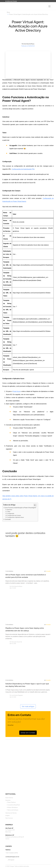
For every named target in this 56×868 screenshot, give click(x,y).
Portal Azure (17, 391)
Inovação (48, 571)
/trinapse (10, 860)
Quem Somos (9, 798)
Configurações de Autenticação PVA (23, 169)
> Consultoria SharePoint (13, 805)
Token (9, 512)
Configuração (11, 513)
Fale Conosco (9, 818)
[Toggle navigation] (49, 6)
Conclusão (8, 519)
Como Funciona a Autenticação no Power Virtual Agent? (20, 508)
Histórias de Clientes (11, 813)
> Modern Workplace (12, 807)
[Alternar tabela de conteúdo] (34, 505)
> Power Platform (11, 802)
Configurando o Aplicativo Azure (15, 517)
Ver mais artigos (28, 706)
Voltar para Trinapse (11, 1)
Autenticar (10, 510)
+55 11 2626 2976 (12, 853)
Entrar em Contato (28, 733)
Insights (8, 815)
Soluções (8, 800)
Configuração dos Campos (14, 515)
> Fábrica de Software (12, 810)
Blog (8, 12)
